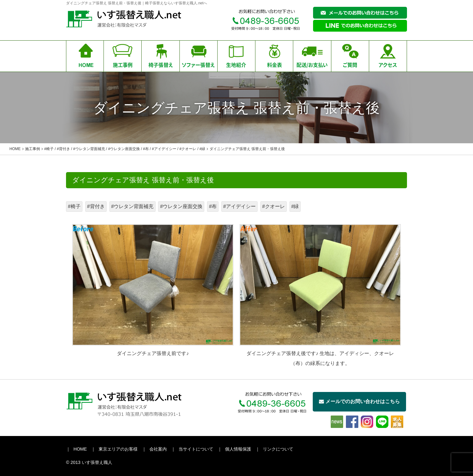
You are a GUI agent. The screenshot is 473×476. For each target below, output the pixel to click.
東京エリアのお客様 (118, 449)
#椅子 (74, 206)
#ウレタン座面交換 (181, 206)
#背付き (96, 206)
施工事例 (33, 149)
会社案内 (158, 449)
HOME (80, 449)
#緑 (295, 206)
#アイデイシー (239, 206)
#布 (213, 206)
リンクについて (278, 449)
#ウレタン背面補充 (133, 206)
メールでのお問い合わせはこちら (359, 401)
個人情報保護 (238, 449)
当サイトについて (196, 449)
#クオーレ (274, 206)
